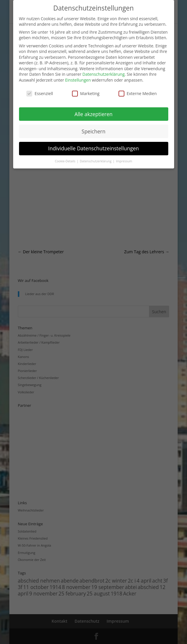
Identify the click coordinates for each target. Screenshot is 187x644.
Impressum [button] (124, 161)
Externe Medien (138, 93)
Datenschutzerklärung (104, 74)
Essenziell (40, 93)
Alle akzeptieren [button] (93, 114)
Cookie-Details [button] (65, 161)
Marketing (86, 93)
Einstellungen (78, 80)
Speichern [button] (93, 131)
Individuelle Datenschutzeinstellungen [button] (94, 148)
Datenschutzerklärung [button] (96, 161)
